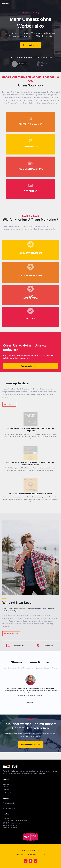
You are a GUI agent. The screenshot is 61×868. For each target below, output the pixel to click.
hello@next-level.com (10, 828)
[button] (2, 691)
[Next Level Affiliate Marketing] (4, 4)
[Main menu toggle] (57, 4)
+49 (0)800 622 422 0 (10, 825)
